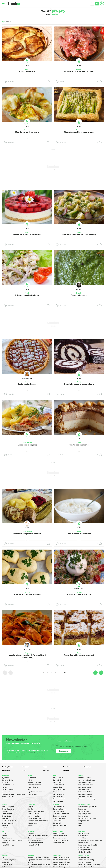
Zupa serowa (57, 792)
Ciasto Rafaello (7, 816)
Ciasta (79, 443)
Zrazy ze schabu (33, 794)
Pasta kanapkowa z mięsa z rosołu (14, 794)
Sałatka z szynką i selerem (27, 295)
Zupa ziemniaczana (59, 789)
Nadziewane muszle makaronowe (39, 864)
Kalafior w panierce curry (27, 132)
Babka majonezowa (60, 838)
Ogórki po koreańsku (85, 850)
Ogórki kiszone (83, 838)
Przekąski (27, 130)
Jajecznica (5, 778)
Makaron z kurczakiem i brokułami (39, 857)
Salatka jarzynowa (85, 787)
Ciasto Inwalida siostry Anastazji (79, 655)
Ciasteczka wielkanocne (61, 814)
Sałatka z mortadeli (85, 794)
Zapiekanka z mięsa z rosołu (62, 867)
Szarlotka (5, 811)
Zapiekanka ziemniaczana (62, 862)
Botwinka (31, 833)
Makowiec (5, 818)
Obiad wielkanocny (59, 809)
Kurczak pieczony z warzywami (38, 821)
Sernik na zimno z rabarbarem (27, 234)
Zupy (24, 770)
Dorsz (29, 789)
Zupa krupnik (57, 782)
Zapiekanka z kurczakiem (61, 860)
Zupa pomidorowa (59, 799)
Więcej (32, 752)
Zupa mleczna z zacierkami (79, 534)
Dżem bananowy (84, 847)
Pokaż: (53, 15)
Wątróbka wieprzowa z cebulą (27, 534)
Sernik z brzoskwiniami (35, 843)
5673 (66, 673)
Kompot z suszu (84, 821)
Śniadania (79, 592)
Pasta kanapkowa (8, 785)
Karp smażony (83, 816)
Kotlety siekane (33, 787)
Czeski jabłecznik (27, 71)
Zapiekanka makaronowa (36, 792)
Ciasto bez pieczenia (9, 821)
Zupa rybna (82, 809)
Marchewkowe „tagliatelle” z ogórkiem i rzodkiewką (27, 656)
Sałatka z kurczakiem (86, 785)
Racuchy (5, 782)
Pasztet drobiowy (59, 811)
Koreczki (5, 843)
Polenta (30, 825)
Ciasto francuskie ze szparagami (79, 132)
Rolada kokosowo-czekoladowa (79, 384)
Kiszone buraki (83, 843)
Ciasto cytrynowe (8, 823)
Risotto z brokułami (34, 816)
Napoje (46, 767)
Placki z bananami (8, 797)
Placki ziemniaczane (34, 785)
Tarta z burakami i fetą (86, 860)
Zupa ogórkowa (58, 797)
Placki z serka (7, 792)
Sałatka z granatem (85, 797)
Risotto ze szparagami (35, 818)
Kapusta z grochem (85, 814)
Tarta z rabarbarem (27, 384)
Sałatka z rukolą (84, 789)
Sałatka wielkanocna (60, 825)
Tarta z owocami (59, 833)
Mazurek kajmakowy (60, 836)
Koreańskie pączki (8, 845)
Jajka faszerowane (59, 807)
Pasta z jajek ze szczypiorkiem (38, 836)
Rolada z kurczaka (85, 862)
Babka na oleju (7, 814)
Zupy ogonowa (58, 778)
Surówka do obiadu (85, 778)
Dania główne (27, 443)
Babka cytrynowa (59, 818)
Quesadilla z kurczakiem (86, 867)
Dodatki (79, 69)
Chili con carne (7, 867)
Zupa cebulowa (58, 801)
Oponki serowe (7, 838)
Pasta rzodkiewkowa (34, 840)
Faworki (5, 836)
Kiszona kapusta (84, 833)
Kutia (80, 823)
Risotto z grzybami (34, 814)
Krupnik (30, 809)
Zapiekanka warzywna (61, 864)
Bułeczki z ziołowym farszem (27, 594)
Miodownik (6, 825)
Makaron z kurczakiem (35, 782)
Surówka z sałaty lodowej (87, 780)
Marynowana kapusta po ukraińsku (90, 840)
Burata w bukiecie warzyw (79, 594)
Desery (27, 69)
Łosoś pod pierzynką (27, 445)
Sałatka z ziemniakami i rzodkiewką (79, 234)
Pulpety (30, 780)
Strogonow (6, 862)
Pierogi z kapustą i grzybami (88, 818)
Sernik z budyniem (8, 807)
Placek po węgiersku (9, 860)
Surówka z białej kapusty (87, 799)
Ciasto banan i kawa (79, 445)
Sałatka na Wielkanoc (86, 792)
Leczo (4, 857)
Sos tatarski (57, 823)
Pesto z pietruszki (79, 295)
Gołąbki (30, 807)
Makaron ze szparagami (36, 838)
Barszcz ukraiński (59, 785)
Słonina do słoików (85, 852)
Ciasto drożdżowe (8, 809)
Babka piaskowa (59, 821)
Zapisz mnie (63, 751)
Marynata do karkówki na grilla (79, 71)
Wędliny (66, 770)
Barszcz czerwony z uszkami (88, 807)
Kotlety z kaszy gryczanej (36, 811)
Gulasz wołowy (7, 864)
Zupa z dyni (57, 780)
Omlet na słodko (8, 780)
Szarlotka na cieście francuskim (13, 840)
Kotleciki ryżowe (33, 823)
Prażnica (5, 799)
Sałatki (79, 232)
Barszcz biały (57, 787)
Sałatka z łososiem (85, 782)
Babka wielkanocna (60, 816)
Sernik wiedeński (33, 845)
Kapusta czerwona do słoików (88, 845)
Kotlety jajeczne (84, 857)
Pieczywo (87, 767)
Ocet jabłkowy (83, 836)
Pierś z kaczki (32, 778)
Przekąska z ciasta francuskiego (89, 864)
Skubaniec (6, 828)
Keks (80, 825)
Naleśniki (5, 787)
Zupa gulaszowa (58, 794)
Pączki (4, 833)
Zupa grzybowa (84, 811)
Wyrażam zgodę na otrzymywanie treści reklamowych (73, 746)
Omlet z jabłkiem (8, 789)
